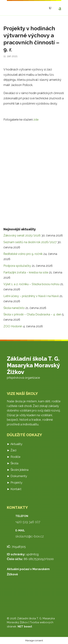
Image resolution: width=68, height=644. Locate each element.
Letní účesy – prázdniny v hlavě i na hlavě (31, 296)
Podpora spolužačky (17, 266)
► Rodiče (14, 457)
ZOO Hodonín (13, 326)
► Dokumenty (17, 476)
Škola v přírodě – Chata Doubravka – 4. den (32, 314)
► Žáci (12, 450)
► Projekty (15, 483)
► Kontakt (14, 489)
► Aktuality (15, 444)
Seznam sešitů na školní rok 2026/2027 (30, 242)
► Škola (13, 463)
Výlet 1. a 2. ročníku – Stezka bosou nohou (31, 284)
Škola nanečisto (14, 308)
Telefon (22, 516)
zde (36, 120)
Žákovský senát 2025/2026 (22, 235)
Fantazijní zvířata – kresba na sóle (26, 272)
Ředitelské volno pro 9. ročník (23, 254)
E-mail (20, 530)
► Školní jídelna (18, 470)
